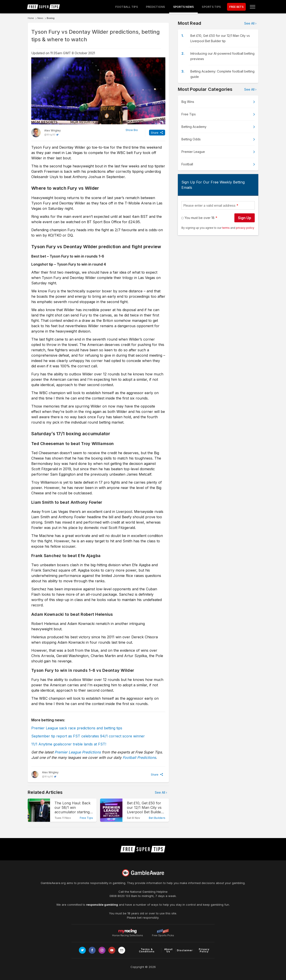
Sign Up (245, 218)
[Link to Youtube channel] (112, 950)
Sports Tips (211, 7)
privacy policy (245, 228)
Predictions (156, 7)
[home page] (44, 7)
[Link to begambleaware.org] (143, 873)
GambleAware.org (53, 883)
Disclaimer (185, 950)
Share (155, 133)
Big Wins (188, 102)
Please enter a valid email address (209, 205)
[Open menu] (252, 7)
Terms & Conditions (147, 950)
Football (187, 164)
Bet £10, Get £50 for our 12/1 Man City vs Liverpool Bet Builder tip (220, 38)
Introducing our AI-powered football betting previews (222, 56)
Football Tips (127, 7)
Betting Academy (194, 127)
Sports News (184, 7)
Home (31, 18)
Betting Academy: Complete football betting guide (222, 74)
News (40, 18)
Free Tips (189, 114)
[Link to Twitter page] (82, 950)
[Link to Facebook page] (92, 950)
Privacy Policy (204, 950)
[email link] (122, 950)
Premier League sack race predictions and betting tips (77, 728)
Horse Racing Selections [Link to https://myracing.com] (128, 931)
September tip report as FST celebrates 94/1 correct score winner (88, 736)
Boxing (51, 18)
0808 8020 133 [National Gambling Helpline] (120, 896)
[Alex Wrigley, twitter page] (46, 133)
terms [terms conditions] (226, 228)
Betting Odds (191, 139)
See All (160, 792)
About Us (168, 950)
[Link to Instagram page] (102, 950)
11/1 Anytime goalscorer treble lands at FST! (69, 744)
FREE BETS (236, 7)
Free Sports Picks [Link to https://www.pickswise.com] (163, 934)
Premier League (193, 152)
